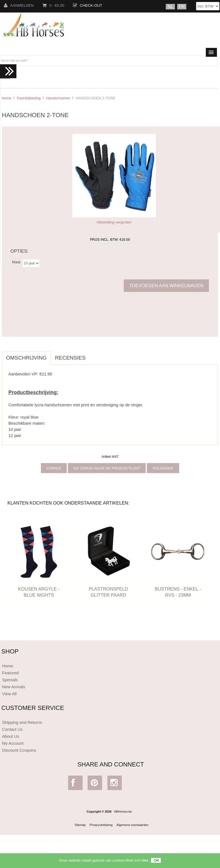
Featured (10, 673)
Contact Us (12, 729)
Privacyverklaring (101, 825)
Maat (16, 262)
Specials (10, 680)
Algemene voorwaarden (133, 825)
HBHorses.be (123, 812)
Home (6, 98)
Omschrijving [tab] (26, 358)
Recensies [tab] (70, 358)
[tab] (94, 355)
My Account (13, 743)
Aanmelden (19, 5)
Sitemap (80, 825)
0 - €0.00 (53, 5)
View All (9, 694)
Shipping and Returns (22, 722)
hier (145, 862)
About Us (11, 736)
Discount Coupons (19, 750)
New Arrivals (13, 687)
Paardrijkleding (29, 98)
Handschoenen (58, 98)
